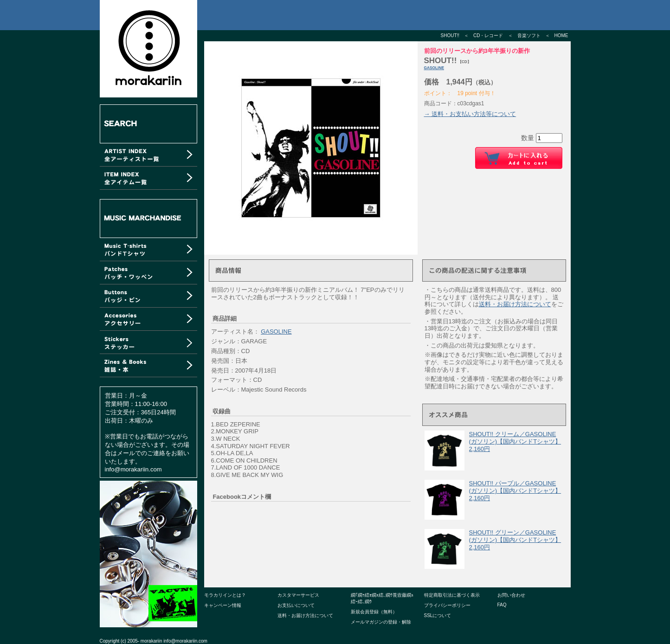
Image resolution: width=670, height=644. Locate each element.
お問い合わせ (511, 595)
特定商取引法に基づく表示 (452, 595)
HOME (561, 35)
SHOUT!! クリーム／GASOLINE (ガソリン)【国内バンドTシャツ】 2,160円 (515, 441)
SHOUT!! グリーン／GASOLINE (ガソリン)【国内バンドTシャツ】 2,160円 (515, 540)
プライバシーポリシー (447, 605)
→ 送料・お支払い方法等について (470, 114)
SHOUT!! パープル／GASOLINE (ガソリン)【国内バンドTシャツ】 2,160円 (515, 490)
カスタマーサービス (298, 595)
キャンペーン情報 (223, 605)
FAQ (502, 605)
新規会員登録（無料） (374, 612)
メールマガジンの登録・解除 (381, 622)
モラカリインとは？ (225, 595)
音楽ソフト (529, 35)
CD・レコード (488, 35)
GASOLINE (434, 68)
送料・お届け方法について (515, 304)
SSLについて (438, 615)
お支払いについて (296, 605)
